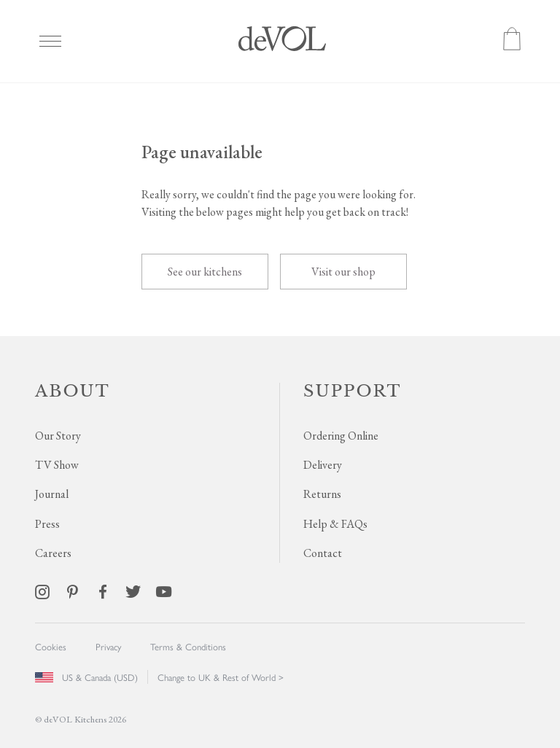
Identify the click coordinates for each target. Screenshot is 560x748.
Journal (52, 494)
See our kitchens (205, 272)
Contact (323, 553)
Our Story (58, 436)
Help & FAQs (335, 524)
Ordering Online (341, 436)
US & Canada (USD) (86, 677)
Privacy (108, 646)
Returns (322, 494)
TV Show (57, 465)
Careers (53, 553)
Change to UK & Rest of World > (221, 677)
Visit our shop (343, 272)
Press (47, 524)
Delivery (323, 465)
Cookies (51, 646)
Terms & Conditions (188, 646)
